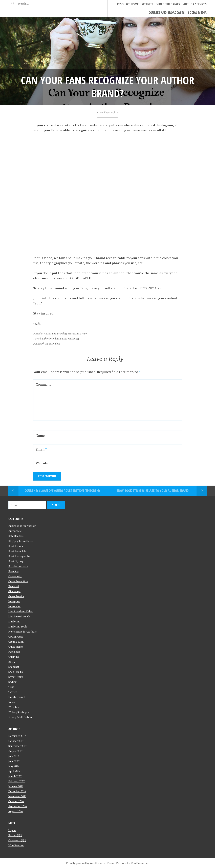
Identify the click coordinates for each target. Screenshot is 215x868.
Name (41, 436)
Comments (17, 840)
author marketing (69, 338)
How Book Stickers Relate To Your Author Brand (153, 491)
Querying (14, 657)
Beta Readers (16, 536)
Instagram (14, 601)
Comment (43, 384)
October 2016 (16, 801)
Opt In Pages (16, 637)
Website (148, 4)
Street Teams (16, 677)
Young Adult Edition (20, 717)
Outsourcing (16, 647)
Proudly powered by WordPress (84, 863)
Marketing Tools (18, 626)
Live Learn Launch (19, 616)
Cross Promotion (18, 581)
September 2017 (18, 746)
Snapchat (14, 667)
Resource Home (128, 4)
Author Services (195, 4)
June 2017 (14, 761)
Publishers (14, 652)
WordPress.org (17, 845)
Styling (84, 333)
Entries (15, 835)
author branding (50, 338)
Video (12, 702)
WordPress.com (139, 863)
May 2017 (14, 766)
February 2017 (17, 781)
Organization (16, 642)
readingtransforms (110, 112)
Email (41, 449)
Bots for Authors (18, 566)
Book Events (16, 546)
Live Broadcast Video (20, 611)
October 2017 (16, 741)
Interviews (14, 606)
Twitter (13, 692)
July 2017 (14, 756)
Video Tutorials (168, 4)
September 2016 (18, 806)
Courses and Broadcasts (167, 12)
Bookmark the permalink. (47, 344)
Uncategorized (17, 697)
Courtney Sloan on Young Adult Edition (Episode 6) (62, 491)
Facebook (14, 586)
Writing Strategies (19, 712)
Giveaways (14, 591)
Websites (14, 707)
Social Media (197, 12)
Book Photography (19, 556)
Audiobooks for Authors (22, 526)
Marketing (73, 333)
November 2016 (17, 796)
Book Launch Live (19, 551)
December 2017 (17, 736)
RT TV (12, 662)
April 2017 (14, 771)
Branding (62, 333)
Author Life (50, 333)
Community (15, 576)
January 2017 (16, 786)
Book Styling (16, 561)
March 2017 (15, 776)
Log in (12, 830)
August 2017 (16, 751)
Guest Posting (16, 596)
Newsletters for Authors (23, 632)
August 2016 (16, 811)
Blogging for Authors (20, 541)
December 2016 (17, 791)
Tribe (11, 687)
